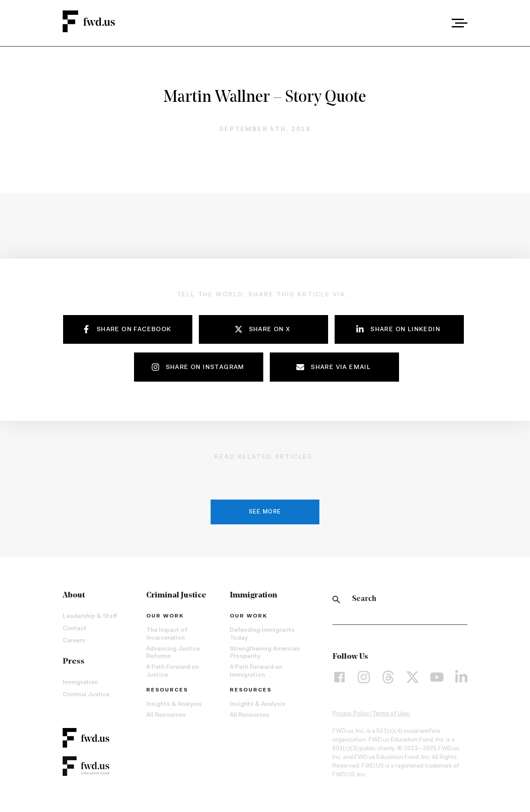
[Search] (336, 599)
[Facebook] (339, 677)
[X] (413, 677)
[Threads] (388, 677)
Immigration (80, 683)
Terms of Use (390, 714)
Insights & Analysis (174, 705)
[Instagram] (364, 677)
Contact (75, 629)
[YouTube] (437, 677)
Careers (74, 641)
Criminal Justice (86, 695)
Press (74, 662)
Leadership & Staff (90, 617)
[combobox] (435, 23)
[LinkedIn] (461, 677)
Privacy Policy (351, 714)
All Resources (166, 715)
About (74, 596)
